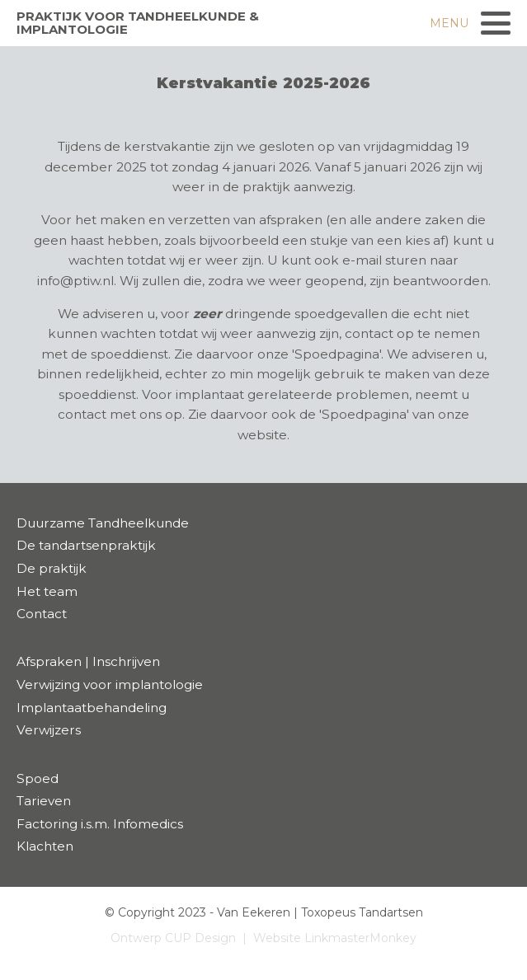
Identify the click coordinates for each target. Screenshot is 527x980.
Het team (47, 591)
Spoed (38, 778)
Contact (42, 614)
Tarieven (44, 801)
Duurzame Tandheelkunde (103, 523)
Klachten (45, 846)
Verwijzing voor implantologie (110, 685)
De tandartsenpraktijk (86, 545)
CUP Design (200, 938)
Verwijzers (49, 730)
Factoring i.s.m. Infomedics (100, 824)
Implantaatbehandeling (92, 708)
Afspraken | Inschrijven (88, 661)
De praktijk (52, 568)
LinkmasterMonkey (360, 938)
